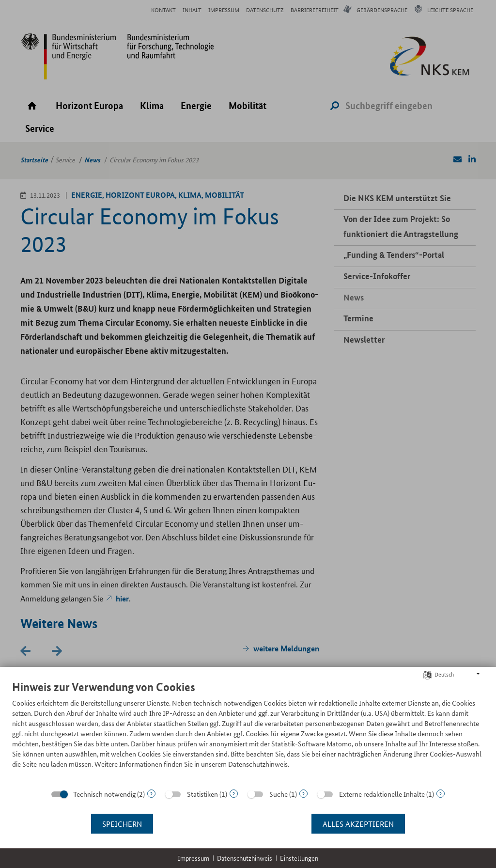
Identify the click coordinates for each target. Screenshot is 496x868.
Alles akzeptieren (358, 824)
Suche (279, 794)
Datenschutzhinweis (245, 858)
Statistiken (202, 794)
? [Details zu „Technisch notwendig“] (151, 794)
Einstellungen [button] (299, 858)
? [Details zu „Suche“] (303, 794)
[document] (248, 732)
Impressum (194, 858)
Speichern (122, 824)
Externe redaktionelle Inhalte (382, 794)
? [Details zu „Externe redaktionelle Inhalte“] (441, 794)
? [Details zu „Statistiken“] (234, 794)
